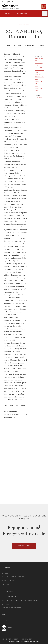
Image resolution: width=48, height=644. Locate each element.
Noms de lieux (8, 581)
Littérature (7, 604)
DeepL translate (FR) (39, 81)
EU (6, 2)
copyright (39, 98)
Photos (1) (17, 45)
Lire (9, 45)
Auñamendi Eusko (10, 7)
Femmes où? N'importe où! (13, 608)
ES (2, 2)
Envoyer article (24, 546)
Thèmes (5, 573)
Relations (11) (29, 45)
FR (9, 2)
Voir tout (21, 591)
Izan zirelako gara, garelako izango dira (20, 600)
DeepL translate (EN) (39, 88)
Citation (41, 45)
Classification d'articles (13, 577)
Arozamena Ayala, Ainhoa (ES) (39, 61)
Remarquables (21, 14)
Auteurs (5, 584)
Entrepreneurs (24, 24)
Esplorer (7, 14)
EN (12, 2)
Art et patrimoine (9, 597)
